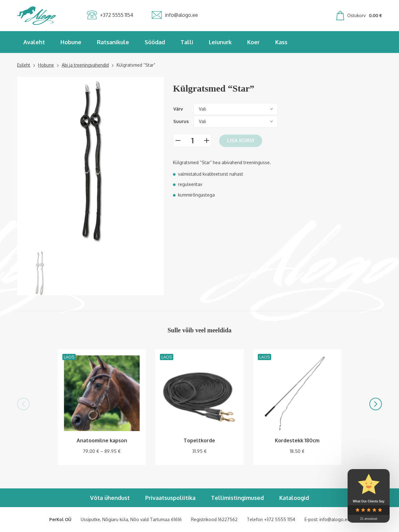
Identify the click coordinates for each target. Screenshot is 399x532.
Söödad (155, 42)
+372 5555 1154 (280, 519)
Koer (253, 42)
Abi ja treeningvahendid (85, 65)
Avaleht (34, 42)
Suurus (181, 121)
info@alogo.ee (335, 519)
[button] (23, 404)
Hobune (71, 42)
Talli (187, 42)
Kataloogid (294, 498)
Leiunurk (220, 42)
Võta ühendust (110, 498)
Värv (178, 109)
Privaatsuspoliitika (170, 498)
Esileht (24, 65)
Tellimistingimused (237, 498)
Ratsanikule (113, 42)
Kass (281, 42)
